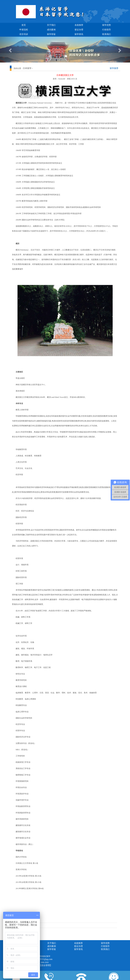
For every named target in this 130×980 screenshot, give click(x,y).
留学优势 (107, 25)
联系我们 (107, 34)
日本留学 (27, 68)
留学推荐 (114, 68)
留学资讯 (79, 34)
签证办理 (79, 30)
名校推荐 (79, 25)
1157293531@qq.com (43, 959)
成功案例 (51, 30)
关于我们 (51, 25)
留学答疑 (51, 34)
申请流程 (24, 30)
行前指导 (107, 30)
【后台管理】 (46, 965)
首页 (24, 25)
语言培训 (24, 34)
